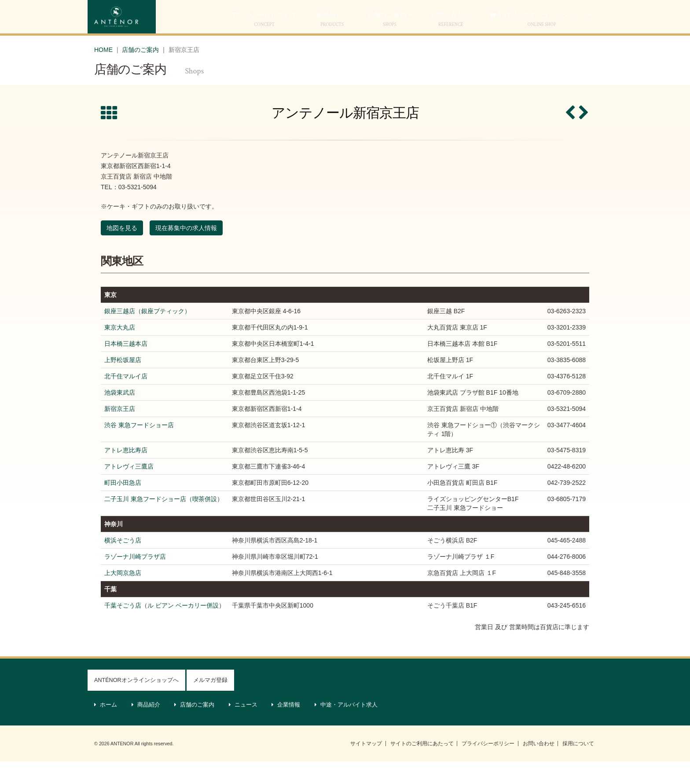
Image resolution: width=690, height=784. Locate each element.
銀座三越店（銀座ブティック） (147, 333)
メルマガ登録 (210, 703)
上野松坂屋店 (123, 382)
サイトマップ (366, 766)
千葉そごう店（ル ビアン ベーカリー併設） (165, 628)
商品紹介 (332, 42)
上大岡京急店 (123, 595)
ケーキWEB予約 (507, 15)
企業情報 (286, 727)
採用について (578, 766)
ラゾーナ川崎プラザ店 (135, 579)
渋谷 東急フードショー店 (139, 447)
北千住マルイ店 (126, 399)
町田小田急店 (123, 505)
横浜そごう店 (123, 563)
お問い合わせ (539, 766)
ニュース (243, 727)
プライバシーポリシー (488, 766)
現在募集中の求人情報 (186, 250)
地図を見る (122, 250)
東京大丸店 (120, 350)
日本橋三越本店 (126, 366)
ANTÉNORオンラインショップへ (136, 703)
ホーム (106, 727)
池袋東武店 (120, 415)
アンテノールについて (264, 42)
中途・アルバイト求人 (346, 727)
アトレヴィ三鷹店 (129, 489)
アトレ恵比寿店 (126, 473)
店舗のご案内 (390, 42)
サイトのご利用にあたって (422, 766)
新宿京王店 (120, 431)
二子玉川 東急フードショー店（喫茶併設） (164, 521)
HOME (103, 72)
